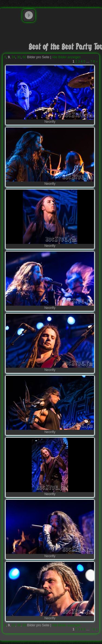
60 (24, 57)
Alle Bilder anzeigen (66, 57)
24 (13, 57)
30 (19, 57)
